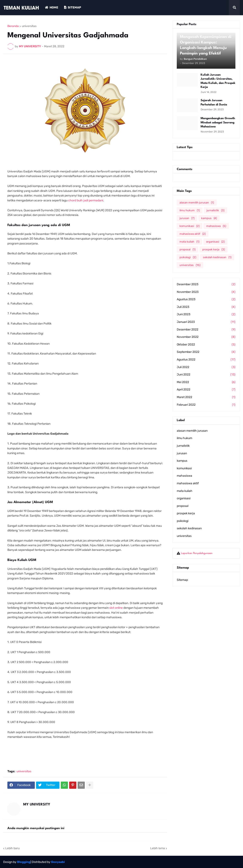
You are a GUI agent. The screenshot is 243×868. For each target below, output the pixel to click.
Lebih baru (12, 848)
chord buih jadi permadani (86, 200)
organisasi (215, 242)
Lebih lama (158, 848)
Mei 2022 (206, 382)
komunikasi (190, 226)
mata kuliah (189, 242)
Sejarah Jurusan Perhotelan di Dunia (214, 102)
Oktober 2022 (206, 345)
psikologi (188, 257)
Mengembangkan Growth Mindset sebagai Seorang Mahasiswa (218, 122)
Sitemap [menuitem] (73, 8)
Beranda (13, 26)
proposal (188, 249)
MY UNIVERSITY (37, 805)
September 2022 (206, 352)
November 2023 (206, 292)
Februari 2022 (206, 405)
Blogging (24, 862)
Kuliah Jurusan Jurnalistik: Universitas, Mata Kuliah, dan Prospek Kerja (218, 81)
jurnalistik (215, 210)
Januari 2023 (206, 322)
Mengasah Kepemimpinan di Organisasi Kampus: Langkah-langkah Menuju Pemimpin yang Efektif (206, 45)
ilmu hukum (190, 210)
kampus (209, 218)
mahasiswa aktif (193, 234)
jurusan (187, 218)
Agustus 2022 (206, 360)
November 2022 (206, 337)
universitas (29, 26)
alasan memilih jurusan (197, 203)
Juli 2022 (206, 367)
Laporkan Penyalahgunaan (197, 553)
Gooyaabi (58, 862)
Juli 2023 (206, 307)
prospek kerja (214, 249)
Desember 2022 (206, 330)
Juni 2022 (206, 375)
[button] (234, 8)
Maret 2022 (206, 397)
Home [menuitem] (52, 8)
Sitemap (182, 580)
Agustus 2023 (206, 299)
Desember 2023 (206, 284)
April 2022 (206, 390)
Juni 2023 (206, 314)
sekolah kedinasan (217, 257)
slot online (116, 608)
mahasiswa (216, 226)
